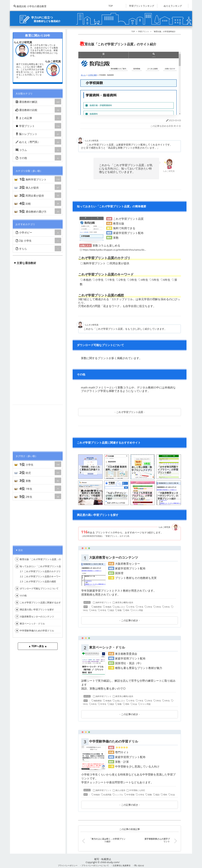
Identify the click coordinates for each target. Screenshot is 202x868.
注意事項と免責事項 (122, 865)
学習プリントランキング (142, 6)
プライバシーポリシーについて (95, 865)
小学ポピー (39, 232)
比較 (40, 203)
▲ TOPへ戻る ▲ (38, 646)
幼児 (40, 472)
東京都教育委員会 (126, 654)
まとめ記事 (39, 118)
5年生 (154, 280)
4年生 (143, 280)
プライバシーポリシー (68, 865)
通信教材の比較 (39, 110)
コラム (39, 150)
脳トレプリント (39, 134)
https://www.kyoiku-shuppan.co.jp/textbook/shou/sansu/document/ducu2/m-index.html (127, 250)
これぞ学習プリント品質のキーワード (41, 576)
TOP (111, 6)
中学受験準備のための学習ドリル (35, 631)
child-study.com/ (110, 862)
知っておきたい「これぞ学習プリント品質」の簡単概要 (46, 566)
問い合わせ (139, 865)
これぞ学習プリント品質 (130, 412)
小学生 (40, 464)
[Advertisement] (38, 427)
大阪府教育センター (128, 564)
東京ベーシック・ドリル (30, 624)
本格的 (86, 280)
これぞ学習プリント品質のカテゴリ (40, 571)
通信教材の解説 (39, 102)
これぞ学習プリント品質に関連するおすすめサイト (44, 602)
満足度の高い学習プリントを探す (35, 609)
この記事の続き (130, 620)
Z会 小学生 (39, 240)
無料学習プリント (40, 179)
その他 (39, 158)
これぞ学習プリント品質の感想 (38, 581)
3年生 (132, 280)
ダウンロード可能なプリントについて (37, 588)
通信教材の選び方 (40, 211)
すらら (39, 248)
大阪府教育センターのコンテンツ (35, 616)
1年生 (40, 488)
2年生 (40, 496)
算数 (40, 480)
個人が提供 (40, 187)
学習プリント (39, 126)
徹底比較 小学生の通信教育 (30, 6)
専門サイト (122, 752)
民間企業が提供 (40, 195)
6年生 (166, 280)
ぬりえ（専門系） (39, 142)
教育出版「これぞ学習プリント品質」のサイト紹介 (44, 559)
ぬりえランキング (173, 6)
